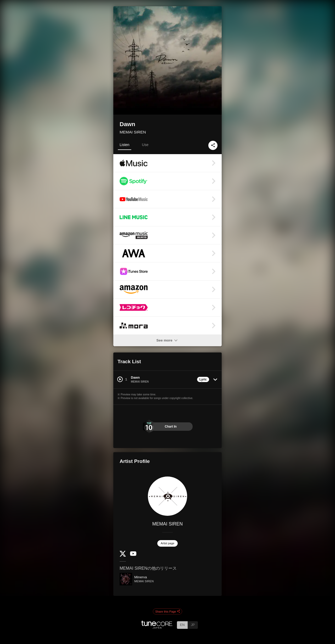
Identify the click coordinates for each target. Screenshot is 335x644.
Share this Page (167, 612)
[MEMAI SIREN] (167, 496)
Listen (124, 145)
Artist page (167, 543)
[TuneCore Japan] (157, 627)
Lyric (203, 379)
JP (193, 625)
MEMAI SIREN (133, 132)
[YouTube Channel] (133, 555)
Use (145, 145)
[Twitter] (123, 555)
